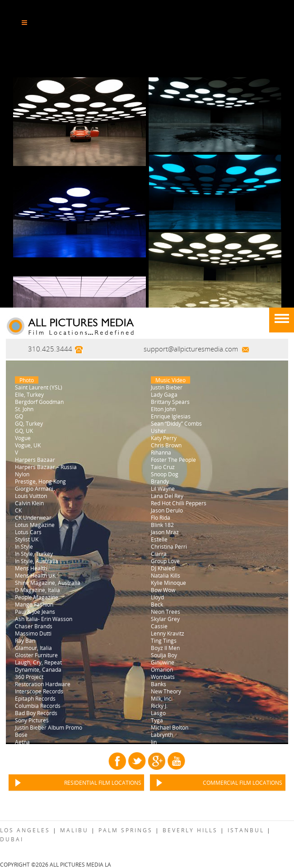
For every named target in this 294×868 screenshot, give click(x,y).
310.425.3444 (50, 349)
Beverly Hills (190, 830)
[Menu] (282, 320)
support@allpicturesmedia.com (191, 349)
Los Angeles (25, 830)
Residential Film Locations (103, 783)
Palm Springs (126, 830)
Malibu (74, 830)
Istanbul (246, 830)
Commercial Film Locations (243, 783)
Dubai (12, 839)
